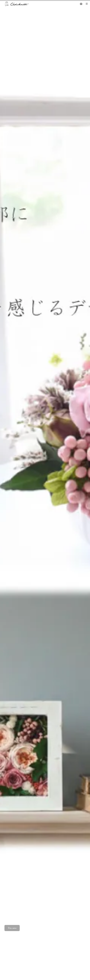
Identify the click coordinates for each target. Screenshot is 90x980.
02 (84, 929)
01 (79, 929)
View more (12, 928)
